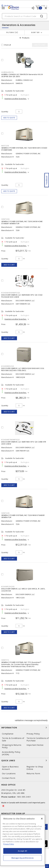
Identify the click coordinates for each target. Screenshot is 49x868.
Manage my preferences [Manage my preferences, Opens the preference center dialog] (23, 858)
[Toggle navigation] (3, 8)
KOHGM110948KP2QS (11, 293)
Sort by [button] (35, 32)
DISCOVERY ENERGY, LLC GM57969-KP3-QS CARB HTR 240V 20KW (24, 443)
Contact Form (9, 778)
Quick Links (24, 760)
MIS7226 (5, 146)
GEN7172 (5, 660)
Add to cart (9, 265)
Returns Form (33, 773)
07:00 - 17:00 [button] (40, 6)
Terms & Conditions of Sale (13, 739)
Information (24, 728)
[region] (23, 840)
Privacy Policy (33, 734)
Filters (12, 32)
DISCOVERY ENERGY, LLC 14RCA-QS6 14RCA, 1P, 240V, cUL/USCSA (23, 590)
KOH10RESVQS (8, 366)
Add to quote (9, 118)
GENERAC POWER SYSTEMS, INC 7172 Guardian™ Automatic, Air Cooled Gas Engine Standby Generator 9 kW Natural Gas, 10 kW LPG (21, 664)
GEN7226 (5, 513)
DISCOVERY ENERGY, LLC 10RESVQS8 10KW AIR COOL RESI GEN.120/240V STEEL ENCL (23, 369)
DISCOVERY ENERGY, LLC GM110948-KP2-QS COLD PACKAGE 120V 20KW (22, 296)
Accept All (23, 851)
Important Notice (35, 745)
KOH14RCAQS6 (8, 587)
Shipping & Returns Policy (12, 746)
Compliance (8, 734)
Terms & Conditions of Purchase (38, 739)
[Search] (24, 16)
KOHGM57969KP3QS (10, 440)
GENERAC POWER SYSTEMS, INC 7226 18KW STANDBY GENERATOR (23, 516)
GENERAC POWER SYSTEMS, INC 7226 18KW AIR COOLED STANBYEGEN (24, 149)
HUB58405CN (7, 72)
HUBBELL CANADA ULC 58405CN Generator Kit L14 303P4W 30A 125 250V (22, 75)
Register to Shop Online (35, 768)
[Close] (42, 819)
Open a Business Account (10, 768)
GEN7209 (5, 219)
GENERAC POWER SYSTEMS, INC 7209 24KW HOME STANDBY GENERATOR (22, 223)
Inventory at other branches (16, 99)
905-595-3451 (24, 797)
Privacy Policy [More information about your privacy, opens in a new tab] (9, 844)
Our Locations (9, 773)
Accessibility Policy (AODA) (11, 753)
